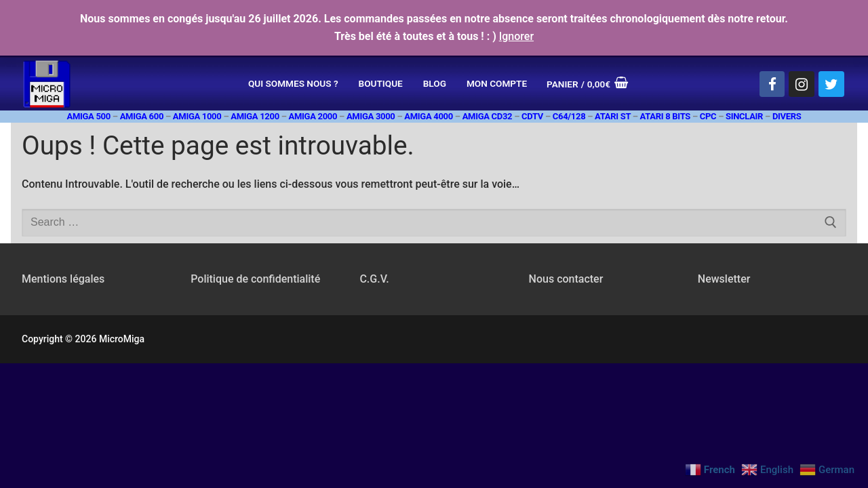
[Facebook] (772, 84)
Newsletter (724, 279)
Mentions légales (63, 279)
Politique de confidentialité (255, 279)
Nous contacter (566, 279)
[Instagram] (802, 84)
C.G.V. (374, 279)
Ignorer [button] (516, 36)
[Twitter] (831, 84)
